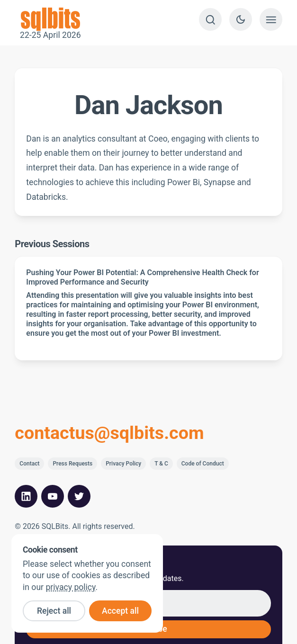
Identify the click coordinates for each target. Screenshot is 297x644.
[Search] (210, 19)
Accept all (120, 611)
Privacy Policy (123, 464)
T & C (161, 464)
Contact (29, 464)
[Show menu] (271, 19)
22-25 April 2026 (50, 19)
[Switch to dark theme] (241, 19)
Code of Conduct (203, 464)
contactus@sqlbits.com (109, 433)
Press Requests (72, 464)
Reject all (54, 611)
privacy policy (70, 587)
